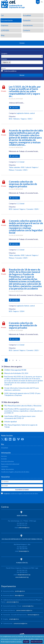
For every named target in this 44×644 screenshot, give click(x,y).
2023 (36, 350)
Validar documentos (8, 469)
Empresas (5, 25)
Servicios (4, 456)
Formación (27, 20)
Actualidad (27, 15)
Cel (2, 15)
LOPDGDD (5, 30)
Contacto (27, 30)
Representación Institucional (10, 464)
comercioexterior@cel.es (24, 610)
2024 (36, 209)
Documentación (7, 20)
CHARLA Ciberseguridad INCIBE (15, 370)
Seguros (24, 119)
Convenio (19, 170)
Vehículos (16, 119)
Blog (3, 35)
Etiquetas (4, 59)
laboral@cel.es (19, 595)
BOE (10, 119)
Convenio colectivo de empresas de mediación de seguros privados (23, 184)
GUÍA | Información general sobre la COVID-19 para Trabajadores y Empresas (22, 394)
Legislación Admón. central (26, 113)
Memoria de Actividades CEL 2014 (16, 373)
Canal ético (5, 467)
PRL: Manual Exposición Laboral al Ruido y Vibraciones (23, 406)
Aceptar (26, 642)
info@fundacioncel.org (24, 575)
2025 (30, 119)
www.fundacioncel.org (22, 577)
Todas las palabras (10, 71)
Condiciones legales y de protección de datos (15, 472)
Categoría (4, 53)
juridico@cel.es (20, 591)
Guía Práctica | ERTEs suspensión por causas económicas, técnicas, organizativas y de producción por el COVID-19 (24, 411)
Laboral (28, 167)
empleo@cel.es (14, 619)
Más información (37, 642)
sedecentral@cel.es (24, 528)
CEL (13, 4)
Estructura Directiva (7, 461)
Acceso (22, 43)
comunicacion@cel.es (20, 623)
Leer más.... (15, 107)
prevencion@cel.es (13, 602)
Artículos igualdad (11, 422)
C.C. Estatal (20, 162)
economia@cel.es (28, 606)
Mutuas (11, 170)
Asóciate (4, 459)
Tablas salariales (14, 167)
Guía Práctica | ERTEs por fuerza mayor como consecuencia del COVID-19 (20, 417)
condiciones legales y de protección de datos (24, 494)
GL (42, 2)
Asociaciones (28, 25)
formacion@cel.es (24, 551)
